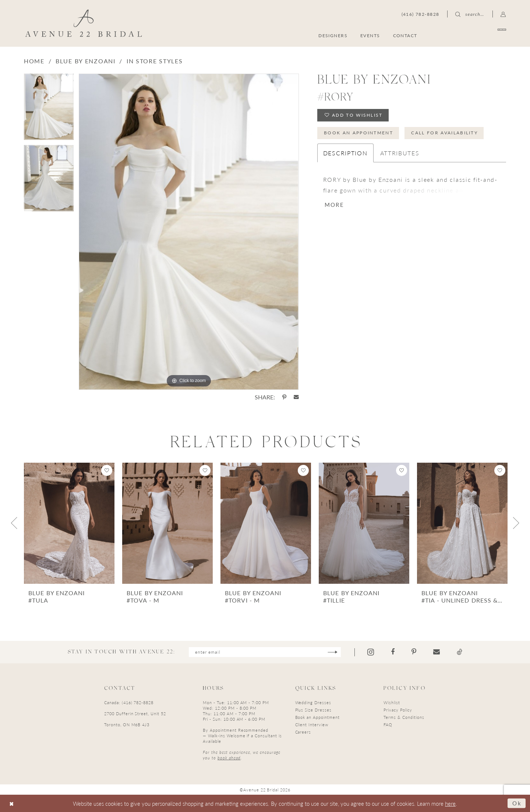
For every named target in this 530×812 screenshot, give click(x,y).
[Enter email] (265, 652)
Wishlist (392, 702)
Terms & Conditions (404, 717)
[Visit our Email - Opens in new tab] (437, 652)
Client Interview (312, 725)
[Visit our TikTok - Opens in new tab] (460, 652)
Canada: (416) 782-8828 (129, 702)
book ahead (229, 758)
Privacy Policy (398, 710)
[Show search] (470, 14)
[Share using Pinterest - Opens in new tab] (284, 397)
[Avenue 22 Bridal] (84, 23)
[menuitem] (471, 35)
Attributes (400, 153)
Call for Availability (444, 133)
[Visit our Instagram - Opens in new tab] (371, 652)
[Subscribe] (333, 652)
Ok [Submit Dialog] (517, 803)
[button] (503, 14)
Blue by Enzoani (86, 61)
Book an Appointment (358, 133)
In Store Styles (155, 61)
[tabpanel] (49, 109)
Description (345, 153)
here (450, 803)
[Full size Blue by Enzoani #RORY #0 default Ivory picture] (189, 232)
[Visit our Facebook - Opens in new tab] (393, 652)
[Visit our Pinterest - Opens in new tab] (414, 652)
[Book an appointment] (471, 35)
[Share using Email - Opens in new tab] (296, 397)
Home (34, 61)
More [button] (334, 204)
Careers (303, 732)
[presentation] (69, 523)
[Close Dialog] (12, 803)
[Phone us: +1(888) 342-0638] (421, 14)
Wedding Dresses (313, 702)
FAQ (388, 725)
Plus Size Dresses (313, 710)
